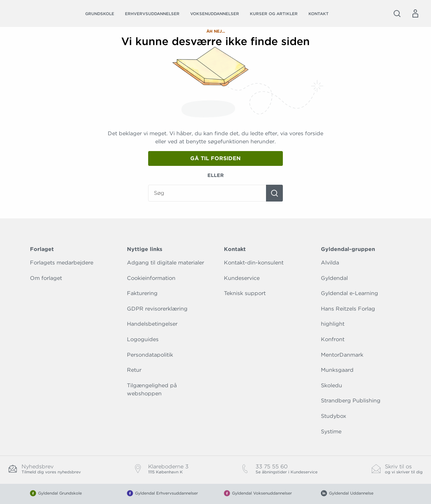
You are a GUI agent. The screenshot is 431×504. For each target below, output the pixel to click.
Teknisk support (245, 293)
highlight (333, 324)
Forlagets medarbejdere (62, 263)
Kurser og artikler (274, 14)
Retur (134, 370)
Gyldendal (334, 278)
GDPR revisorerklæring (157, 309)
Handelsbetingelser (152, 324)
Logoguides (143, 339)
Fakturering (142, 293)
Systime (331, 431)
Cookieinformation (151, 278)
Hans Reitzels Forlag (348, 309)
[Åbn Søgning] (397, 13)
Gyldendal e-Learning (350, 293)
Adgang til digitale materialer (165, 263)
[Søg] (274, 193)
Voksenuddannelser (215, 14)
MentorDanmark (342, 355)
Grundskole (100, 14)
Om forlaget (46, 278)
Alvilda (330, 263)
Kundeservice (242, 278)
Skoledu (331, 385)
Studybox (334, 416)
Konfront (333, 339)
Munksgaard (337, 370)
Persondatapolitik (150, 355)
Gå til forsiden (215, 158)
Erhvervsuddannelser (152, 14)
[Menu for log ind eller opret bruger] (415, 13)
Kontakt (319, 14)
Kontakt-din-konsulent (254, 263)
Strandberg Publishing (351, 401)
